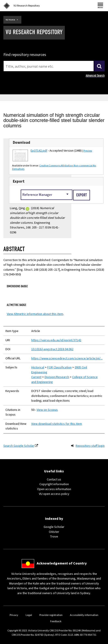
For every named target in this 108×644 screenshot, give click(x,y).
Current (36, 377)
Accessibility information (84, 615)
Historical (38, 367)
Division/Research (57, 377)
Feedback (56, 621)
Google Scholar (54, 527)
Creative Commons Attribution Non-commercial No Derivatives (54, 167)
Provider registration (51, 615)
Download (21, 143)
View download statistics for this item (57, 424)
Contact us (54, 479)
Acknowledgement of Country (62, 563)
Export (19, 181)
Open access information (54, 489)
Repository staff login (90, 446)
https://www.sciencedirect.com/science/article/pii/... (67, 358)
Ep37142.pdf (39, 151)
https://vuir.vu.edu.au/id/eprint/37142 (56, 340)
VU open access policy (54, 494)
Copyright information (54, 484)
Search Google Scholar (19, 446)
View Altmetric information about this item (35, 314)
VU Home (10, 20)
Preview (88, 151)
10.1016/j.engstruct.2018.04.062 (52, 349)
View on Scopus (47, 410)
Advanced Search (95, 76)
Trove (54, 537)
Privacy (14, 615)
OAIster (54, 532)
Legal (29, 615)
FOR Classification (59, 367)
